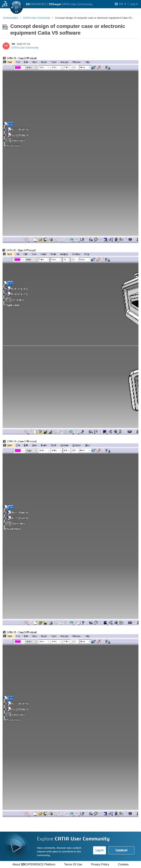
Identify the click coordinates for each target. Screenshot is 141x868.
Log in (100, 850)
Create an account (122, 850)
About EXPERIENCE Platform (34, 864)
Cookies (123, 864)
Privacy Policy (100, 864)
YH (13, 44)
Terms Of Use (73, 864)
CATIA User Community (25, 48)
